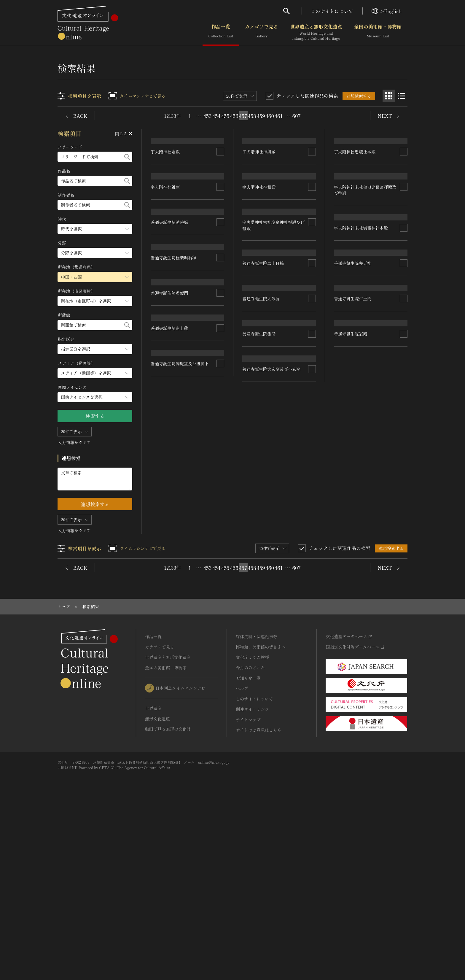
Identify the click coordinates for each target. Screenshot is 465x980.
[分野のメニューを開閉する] (95, 253)
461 (279, 116)
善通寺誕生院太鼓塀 (261, 523)
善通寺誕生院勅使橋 (261, 443)
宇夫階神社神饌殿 (259, 277)
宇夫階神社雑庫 (165, 296)
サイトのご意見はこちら (259, 904)
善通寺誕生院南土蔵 (170, 615)
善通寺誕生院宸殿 (351, 658)
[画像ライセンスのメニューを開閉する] (95, 397)
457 (243, 116)
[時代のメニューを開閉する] (95, 229)
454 (216, 116)
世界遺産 (153, 883)
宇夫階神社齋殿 (165, 196)
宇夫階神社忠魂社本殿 (355, 197)
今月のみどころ (250, 842)
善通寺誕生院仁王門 (353, 578)
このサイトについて (332, 11)
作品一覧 (221, 32)
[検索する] (128, 157)
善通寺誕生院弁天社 (353, 498)
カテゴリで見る (262, 32)
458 (252, 116)
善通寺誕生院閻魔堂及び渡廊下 (180, 695)
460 (270, 116)
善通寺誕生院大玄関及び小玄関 (272, 682)
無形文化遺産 (157, 893)
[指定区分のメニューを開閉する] (95, 349)
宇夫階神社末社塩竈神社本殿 (178, 376)
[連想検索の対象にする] (221, 197)
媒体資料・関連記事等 (257, 811)
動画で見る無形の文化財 (168, 903)
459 (261, 116)
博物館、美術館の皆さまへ (261, 821)
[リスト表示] (401, 96)
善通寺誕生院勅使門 (170, 535)
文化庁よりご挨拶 (252, 832)
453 (208, 116)
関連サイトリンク (252, 884)
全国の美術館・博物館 (378, 32)
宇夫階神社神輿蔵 (259, 196)
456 (234, 116)
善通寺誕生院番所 (259, 603)
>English (387, 11)
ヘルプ (242, 863)
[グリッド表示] (389, 96)
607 (296, 116)
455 (225, 116)
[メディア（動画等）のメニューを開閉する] (95, 373)
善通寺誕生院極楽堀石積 (174, 455)
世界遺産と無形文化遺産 (316, 32)
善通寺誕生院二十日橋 (355, 363)
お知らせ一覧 (248, 852)
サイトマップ (248, 894)
